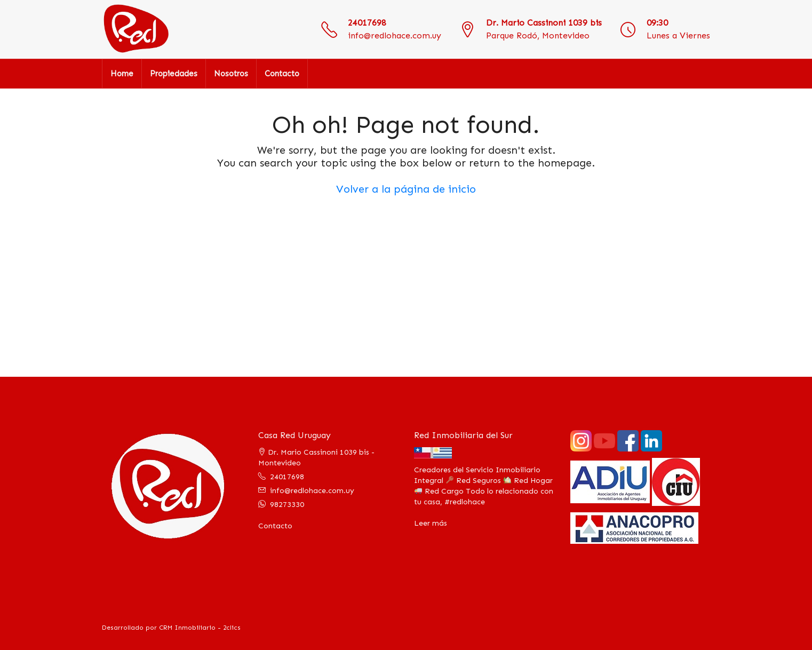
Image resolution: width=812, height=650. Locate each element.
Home (122, 74)
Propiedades (174, 74)
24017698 (367, 23)
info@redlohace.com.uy (395, 35)
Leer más (431, 523)
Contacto (282, 74)
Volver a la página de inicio (406, 189)
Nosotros (231, 74)
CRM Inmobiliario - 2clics (200, 628)
